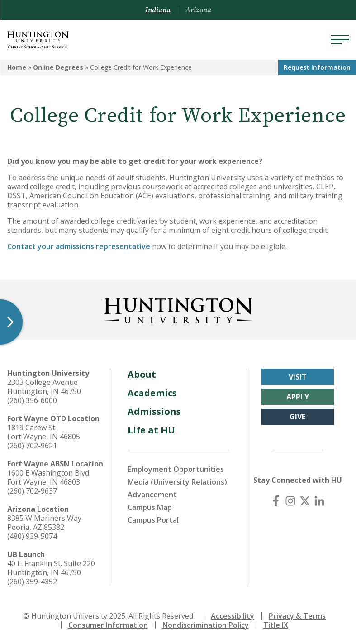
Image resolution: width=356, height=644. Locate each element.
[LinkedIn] (319, 501)
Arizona (198, 10)
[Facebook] (276, 501)
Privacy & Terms (297, 616)
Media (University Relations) (177, 482)
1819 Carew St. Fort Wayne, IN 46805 (44, 432)
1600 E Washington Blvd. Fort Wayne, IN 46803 (49, 477)
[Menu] (340, 40)
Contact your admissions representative (79, 246)
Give (297, 417)
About (142, 374)
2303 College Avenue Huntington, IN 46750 (44, 387)
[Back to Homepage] (178, 309)
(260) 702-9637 (32, 491)
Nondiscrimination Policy (206, 625)
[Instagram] (290, 501)
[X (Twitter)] (305, 501)
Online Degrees (58, 67)
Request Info (317, 67)
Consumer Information (108, 625)
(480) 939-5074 (32, 536)
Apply (298, 397)
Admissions (154, 411)
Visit (298, 377)
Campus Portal (153, 520)
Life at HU (151, 430)
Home (17, 67)
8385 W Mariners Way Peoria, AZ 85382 (44, 523)
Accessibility (233, 616)
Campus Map (150, 507)
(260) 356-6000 (32, 400)
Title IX (276, 625)
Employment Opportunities (176, 469)
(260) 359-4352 (32, 582)
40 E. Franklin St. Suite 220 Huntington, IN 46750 (51, 568)
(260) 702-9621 (32, 446)
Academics (152, 393)
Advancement (152, 495)
